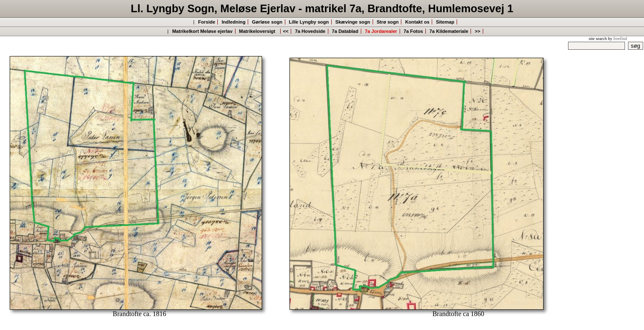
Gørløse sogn (267, 22)
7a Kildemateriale (449, 31)
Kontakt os (417, 22)
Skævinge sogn (353, 22)
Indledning (234, 22)
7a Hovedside (310, 31)
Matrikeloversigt (258, 31)
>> (478, 31)
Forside (206, 22)
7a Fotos (413, 31)
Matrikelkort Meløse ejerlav (202, 31)
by (617, 39)
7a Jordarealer (381, 31)
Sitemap (445, 22)
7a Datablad (345, 31)
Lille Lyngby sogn (309, 22)
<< (286, 31)
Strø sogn (387, 22)
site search (598, 39)
